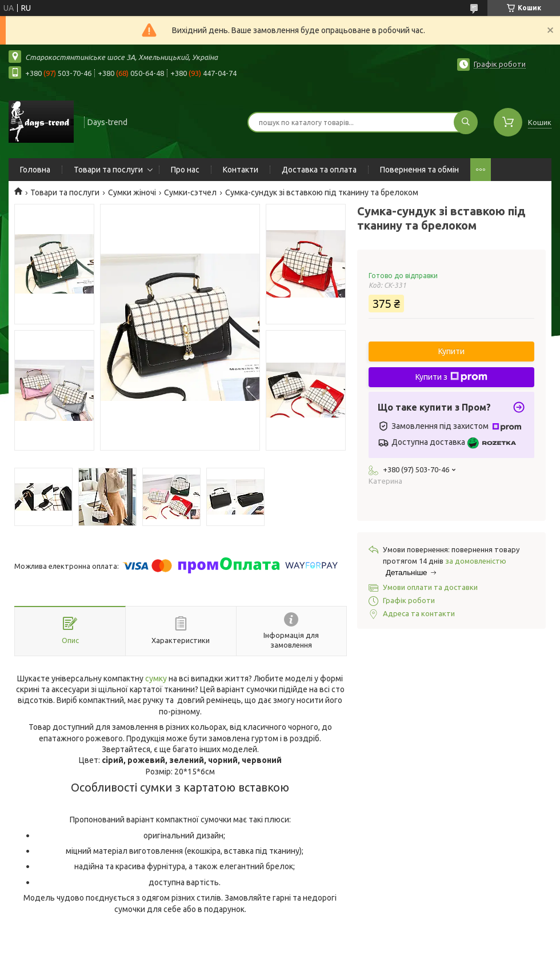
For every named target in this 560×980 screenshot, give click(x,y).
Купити (451, 351)
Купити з (451, 377)
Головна (35, 170)
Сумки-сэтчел (190, 192)
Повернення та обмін (419, 170)
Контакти (241, 170)
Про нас (185, 170)
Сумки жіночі (132, 192)
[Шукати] (466, 122)
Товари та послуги (108, 170)
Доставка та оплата (319, 170)
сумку (156, 678)
